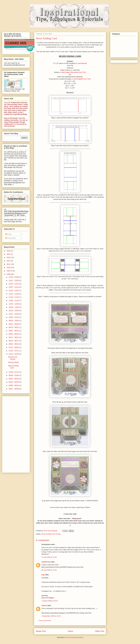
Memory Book (14, 362)
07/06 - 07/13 (14, 372)
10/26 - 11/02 (14, 307)
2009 (9, 271)
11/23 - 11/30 (14, 294)
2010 (9, 268)
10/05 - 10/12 (14, 317)
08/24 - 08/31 (14, 334)
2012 (9, 261)
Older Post (100, 631)
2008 (9, 274)
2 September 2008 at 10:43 (51, 616)
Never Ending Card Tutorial (51, 534)
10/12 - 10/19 (14, 314)
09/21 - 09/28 (14, 324)
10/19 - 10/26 (14, 311)
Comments (11, 238)
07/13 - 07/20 (14, 354)
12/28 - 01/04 (14, 277)
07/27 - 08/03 (14, 347)
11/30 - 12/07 (14, 291)
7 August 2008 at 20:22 (50, 601)
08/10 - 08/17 (14, 341)
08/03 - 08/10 (14, 344)
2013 (9, 257)
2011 (9, 264)
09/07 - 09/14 (14, 331)
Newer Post (41, 631)
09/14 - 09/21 (14, 327)
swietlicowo (46, 562)
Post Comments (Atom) (75, 637)
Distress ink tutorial (13, 358)
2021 (9, 254)
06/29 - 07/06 (14, 375)
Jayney (44, 605)
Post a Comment (45, 621)
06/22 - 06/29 (14, 379)
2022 (9, 251)
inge (43, 575)
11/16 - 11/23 (14, 297)
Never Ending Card (13, 367)
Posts (9, 234)
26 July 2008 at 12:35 (49, 570)
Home (70, 631)
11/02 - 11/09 (14, 304)
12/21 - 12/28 (14, 281)
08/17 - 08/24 (14, 337)
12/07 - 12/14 (14, 287)
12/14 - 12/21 (14, 284)
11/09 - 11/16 (14, 300)
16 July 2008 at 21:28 (49, 557)
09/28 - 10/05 (14, 321)
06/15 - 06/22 (14, 382)
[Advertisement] (14, 434)
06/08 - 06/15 (14, 385)
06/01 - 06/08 (14, 389)
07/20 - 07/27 (14, 351)
